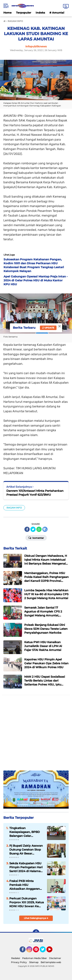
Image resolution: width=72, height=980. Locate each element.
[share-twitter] (33, 529)
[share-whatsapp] (39, 529)
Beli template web (51, 962)
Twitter (44, 951)
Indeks (40, 13)
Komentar (36, 538)
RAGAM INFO (14, 508)
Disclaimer (55, 958)
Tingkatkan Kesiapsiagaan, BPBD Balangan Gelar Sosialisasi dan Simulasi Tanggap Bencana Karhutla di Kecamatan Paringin (26, 832)
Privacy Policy (19, 962)
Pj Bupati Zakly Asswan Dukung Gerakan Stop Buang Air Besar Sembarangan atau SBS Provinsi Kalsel (26, 850)
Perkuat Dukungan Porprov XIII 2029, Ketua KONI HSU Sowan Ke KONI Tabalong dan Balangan (27, 902)
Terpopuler (24, 13)
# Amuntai (57, 13)
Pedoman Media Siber (35, 958)
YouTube (52, 951)
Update (48, 328)
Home (7, 13)
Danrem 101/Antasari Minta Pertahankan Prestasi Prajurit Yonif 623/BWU (35, 493)
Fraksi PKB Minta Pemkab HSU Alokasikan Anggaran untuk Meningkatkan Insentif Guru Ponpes (25, 885)
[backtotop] (36, 933)
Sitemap (34, 962)
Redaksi (16, 958)
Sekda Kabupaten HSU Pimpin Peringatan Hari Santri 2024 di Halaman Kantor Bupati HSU (26, 867)
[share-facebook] (27, 529)
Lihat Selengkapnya (36, 918)
